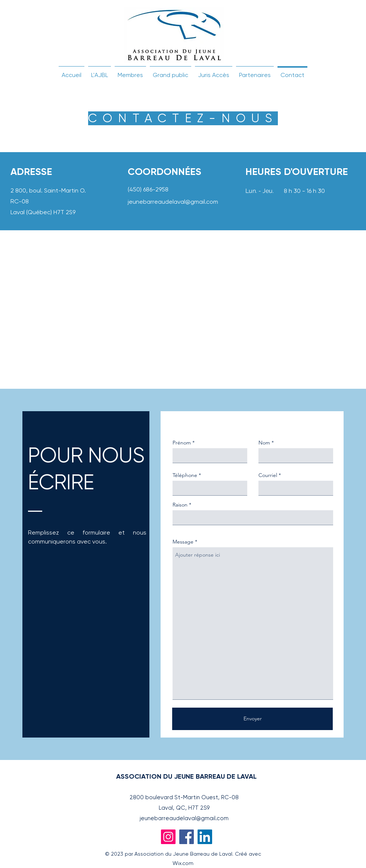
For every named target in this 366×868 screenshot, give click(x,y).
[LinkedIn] (205, 837)
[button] (100, 72)
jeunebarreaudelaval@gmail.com (173, 202)
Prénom (182, 443)
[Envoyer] (252, 719)
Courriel (268, 475)
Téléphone (185, 475)
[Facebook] (187, 837)
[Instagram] (168, 837)
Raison (180, 505)
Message (183, 542)
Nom (264, 443)
